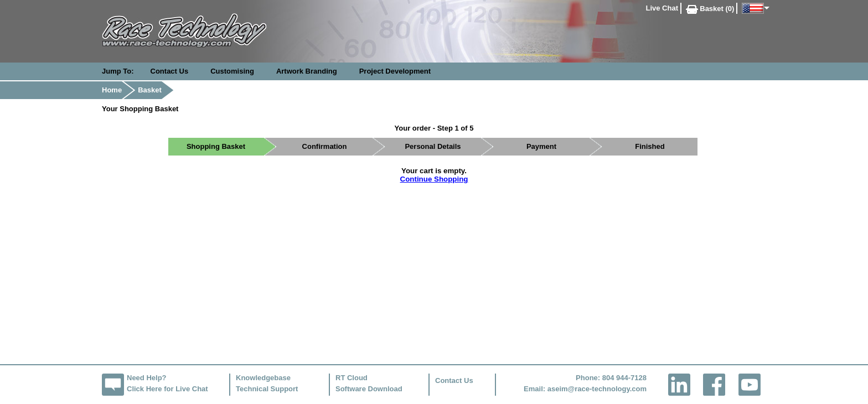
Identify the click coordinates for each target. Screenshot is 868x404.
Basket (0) (710, 9)
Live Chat (662, 8)
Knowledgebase (263, 378)
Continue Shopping (434, 179)
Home (112, 90)
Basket (150, 90)
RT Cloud (352, 378)
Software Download (369, 389)
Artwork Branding (307, 71)
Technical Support (267, 389)
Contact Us (170, 71)
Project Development (395, 71)
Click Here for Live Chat (167, 389)
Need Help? (147, 378)
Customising (232, 71)
